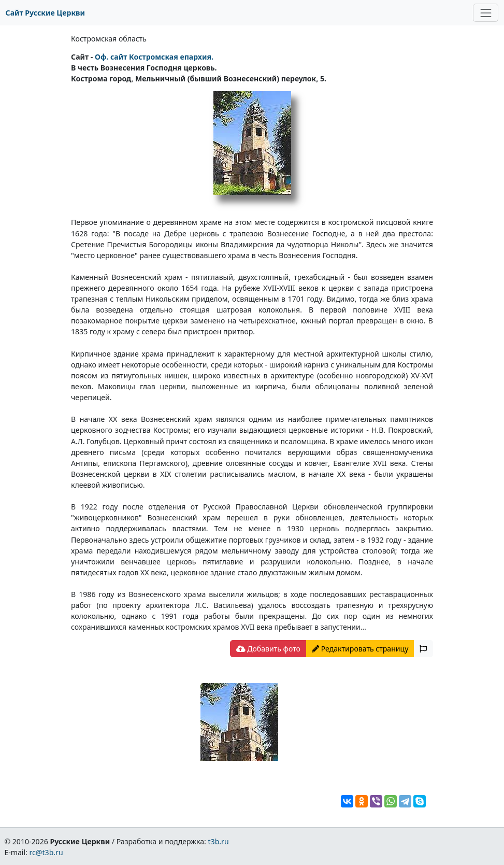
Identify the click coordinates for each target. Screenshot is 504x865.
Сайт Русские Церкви (45, 13)
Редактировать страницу (360, 649)
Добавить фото (268, 649)
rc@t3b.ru (46, 852)
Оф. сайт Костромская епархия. (154, 57)
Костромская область (109, 39)
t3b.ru (219, 841)
